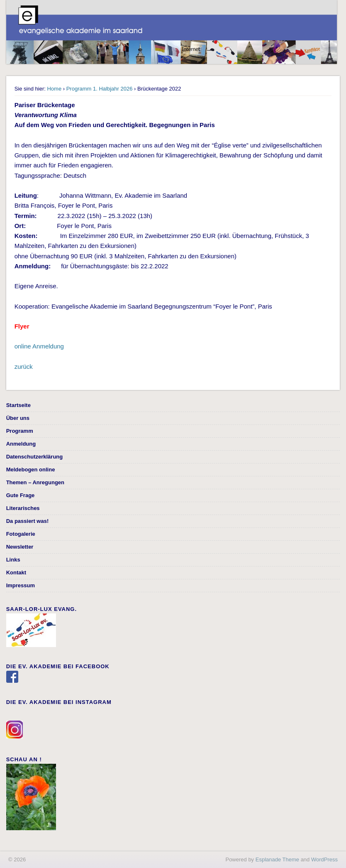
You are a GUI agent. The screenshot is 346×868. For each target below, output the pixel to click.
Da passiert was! (28, 521)
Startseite (18, 405)
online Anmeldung (40, 346)
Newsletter (20, 547)
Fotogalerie (21, 534)
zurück (24, 367)
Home (54, 89)
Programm (20, 431)
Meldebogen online (31, 470)
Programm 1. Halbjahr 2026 (100, 89)
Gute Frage (21, 495)
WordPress (324, 859)
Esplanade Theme (277, 859)
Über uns (18, 418)
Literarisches (23, 508)
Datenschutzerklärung (35, 457)
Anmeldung (21, 444)
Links (13, 560)
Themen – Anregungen (35, 482)
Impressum (21, 585)
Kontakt (16, 573)
